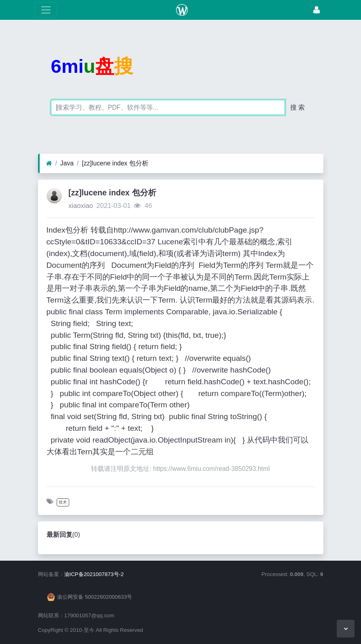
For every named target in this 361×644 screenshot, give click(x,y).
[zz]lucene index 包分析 (115, 163)
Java (67, 163)
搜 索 (297, 107)
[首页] (49, 163)
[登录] (316, 10)
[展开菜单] (46, 10)
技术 (63, 502)
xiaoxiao (81, 206)
